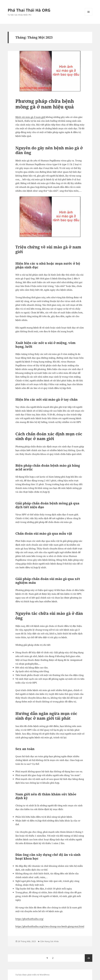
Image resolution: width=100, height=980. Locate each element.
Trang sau (89, 958)
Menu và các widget (89, 16)
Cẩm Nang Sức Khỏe (49, 941)
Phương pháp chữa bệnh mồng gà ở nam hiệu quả (45, 104)
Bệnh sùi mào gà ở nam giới (30, 117)
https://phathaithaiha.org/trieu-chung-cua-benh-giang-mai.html (50, 926)
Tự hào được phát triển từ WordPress (32, 975)
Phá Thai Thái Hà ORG (29, 10)
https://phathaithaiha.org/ (29, 919)
